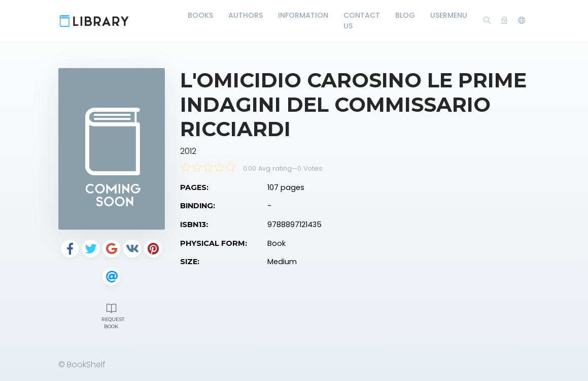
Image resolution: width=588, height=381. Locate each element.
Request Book (113, 315)
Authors (246, 15)
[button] (522, 21)
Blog (405, 15)
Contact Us (362, 21)
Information (303, 15)
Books (200, 15)
